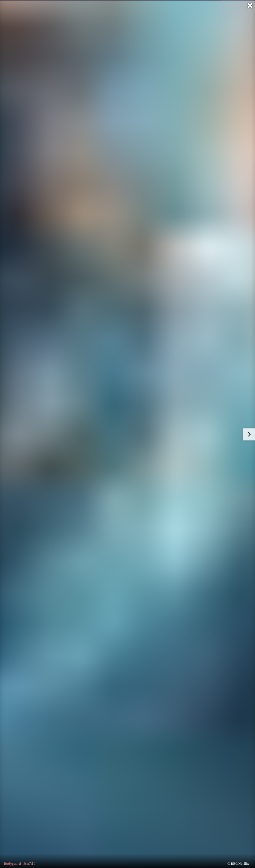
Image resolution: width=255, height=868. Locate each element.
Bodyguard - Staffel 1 (20, 864)
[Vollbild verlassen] (250, 5)
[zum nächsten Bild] (249, 434)
